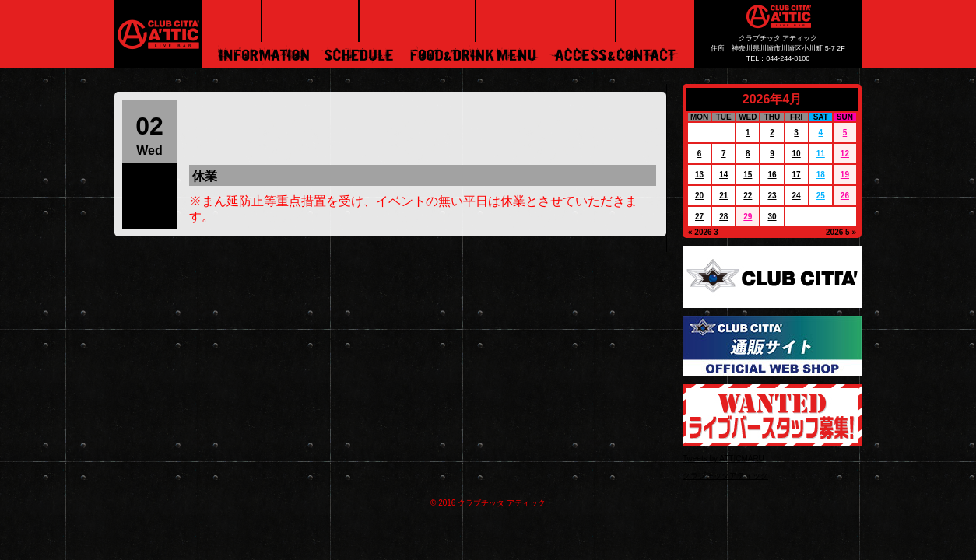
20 (699, 196)
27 (699, 217)
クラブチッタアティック (725, 476)
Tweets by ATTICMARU (723, 458)
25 (821, 196)
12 (845, 154)
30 (772, 217)
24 (797, 196)
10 (797, 154)
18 (821, 175)
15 (748, 175)
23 (772, 196)
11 (821, 154)
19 (845, 175)
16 (772, 175)
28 (723, 217)
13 (699, 175)
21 (723, 196)
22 (748, 196)
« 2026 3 (703, 232)
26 (845, 196)
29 (748, 217)
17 (797, 175)
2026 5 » (841, 232)
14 (723, 175)
